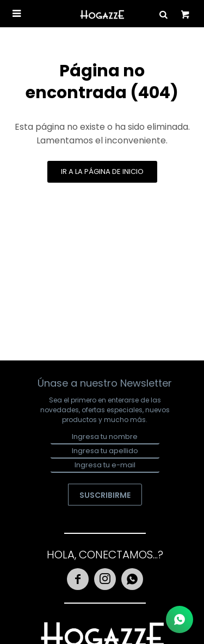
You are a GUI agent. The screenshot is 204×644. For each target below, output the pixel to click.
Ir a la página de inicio (102, 171)
